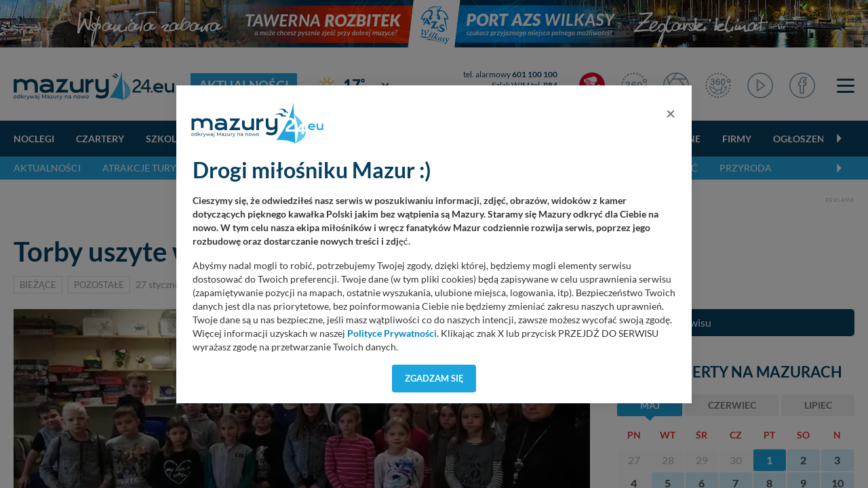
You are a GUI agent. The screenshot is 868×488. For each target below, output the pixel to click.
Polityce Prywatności (392, 333)
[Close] (671, 113)
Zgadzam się (434, 378)
